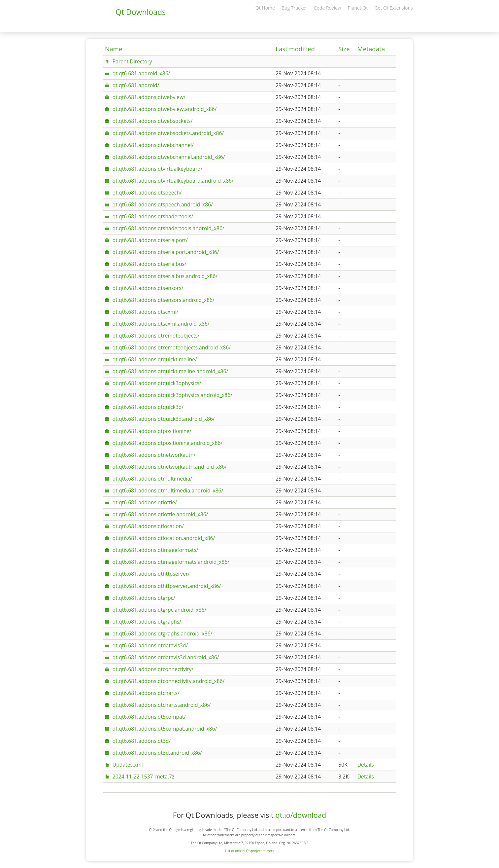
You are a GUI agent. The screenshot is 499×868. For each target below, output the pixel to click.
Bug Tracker (294, 8)
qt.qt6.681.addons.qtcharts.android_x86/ (162, 705)
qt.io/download (301, 815)
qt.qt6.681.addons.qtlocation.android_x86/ (164, 538)
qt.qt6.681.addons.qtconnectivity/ (153, 669)
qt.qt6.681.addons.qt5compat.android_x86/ (165, 729)
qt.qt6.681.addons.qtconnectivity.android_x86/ (169, 681)
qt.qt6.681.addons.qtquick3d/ (148, 407)
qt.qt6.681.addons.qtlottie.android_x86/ (160, 514)
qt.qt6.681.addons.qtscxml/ (146, 312)
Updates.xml (128, 765)
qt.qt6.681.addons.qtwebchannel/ (153, 145)
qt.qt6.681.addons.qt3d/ (142, 741)
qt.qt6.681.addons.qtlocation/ (148, 526)
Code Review (328, 8)
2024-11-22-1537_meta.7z (144, 777)
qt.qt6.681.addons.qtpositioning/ (152, 431)
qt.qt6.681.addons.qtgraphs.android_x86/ (163, 633)
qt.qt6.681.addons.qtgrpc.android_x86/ (159, 610)
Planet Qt (358, 8)
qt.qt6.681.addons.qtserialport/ (150, 240)
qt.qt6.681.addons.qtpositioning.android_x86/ (167, 443)
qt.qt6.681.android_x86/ (141, 73)
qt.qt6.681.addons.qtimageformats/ (155, 550)
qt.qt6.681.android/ (136, 85)
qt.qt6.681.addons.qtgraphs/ (147, 622)
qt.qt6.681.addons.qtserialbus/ (150, 264)
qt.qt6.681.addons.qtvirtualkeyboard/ (158, 169)
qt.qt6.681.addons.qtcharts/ (146, 693)
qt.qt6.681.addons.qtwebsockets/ (153, 121)
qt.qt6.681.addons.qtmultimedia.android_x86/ (168, 490)
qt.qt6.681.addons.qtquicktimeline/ (155, 359)
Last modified (295, 49)
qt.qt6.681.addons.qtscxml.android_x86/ (161, 324)
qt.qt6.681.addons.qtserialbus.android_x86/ (165, 276)
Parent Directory (132, 61)
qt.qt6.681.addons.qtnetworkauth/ (154, 455)
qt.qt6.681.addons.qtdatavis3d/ (150, 645)
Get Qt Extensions (394, 8)
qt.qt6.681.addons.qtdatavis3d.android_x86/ (166, 657)
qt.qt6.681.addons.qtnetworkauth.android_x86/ (170, 467)
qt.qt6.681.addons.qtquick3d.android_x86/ (164, 419)
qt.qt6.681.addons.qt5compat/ (149, 717)
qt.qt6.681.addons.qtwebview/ (149, 97)
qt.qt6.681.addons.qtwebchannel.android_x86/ (169, 157)
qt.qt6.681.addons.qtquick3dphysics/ (157, 383)
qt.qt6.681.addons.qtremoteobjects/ (156, 336)
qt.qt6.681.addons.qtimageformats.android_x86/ (171, 562)
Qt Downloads (141, 12)
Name (114, 49)
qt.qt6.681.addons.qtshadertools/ (153, 216)
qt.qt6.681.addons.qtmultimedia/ (152, 479)
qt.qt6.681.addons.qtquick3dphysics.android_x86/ (172, 395)
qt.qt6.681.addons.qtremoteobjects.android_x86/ (172, 347)
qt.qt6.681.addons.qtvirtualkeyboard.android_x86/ (173, 181)
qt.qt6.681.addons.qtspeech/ (147, 193)
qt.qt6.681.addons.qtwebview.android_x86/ (165, 109)
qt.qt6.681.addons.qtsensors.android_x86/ (164, 300)
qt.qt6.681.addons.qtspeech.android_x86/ (163, 204)
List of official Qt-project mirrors (250, 851)
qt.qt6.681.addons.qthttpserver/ (151, 574)
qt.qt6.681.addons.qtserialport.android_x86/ (166, 252)
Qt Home (265, 8)
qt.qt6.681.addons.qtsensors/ (148, 288)
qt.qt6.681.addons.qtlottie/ (145, 502)
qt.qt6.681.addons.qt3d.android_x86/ (157, 753)
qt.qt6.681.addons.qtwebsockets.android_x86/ (168, 133)
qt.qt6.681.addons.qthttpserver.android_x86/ (167, 586)
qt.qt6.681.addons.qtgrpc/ (144, 598)
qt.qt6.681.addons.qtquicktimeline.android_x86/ (170, 371)
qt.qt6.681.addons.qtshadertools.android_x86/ (168, 228)
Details (366, 765)
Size (344, 49)
